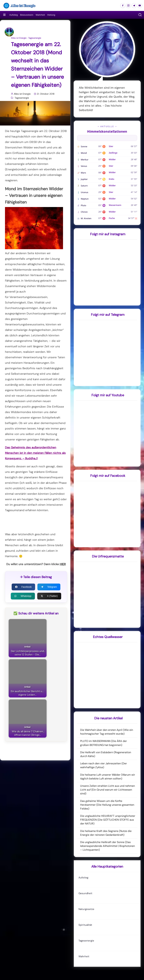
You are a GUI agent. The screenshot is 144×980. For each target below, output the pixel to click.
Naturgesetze (86, 909)
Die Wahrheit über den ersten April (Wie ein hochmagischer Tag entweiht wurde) (107, 732)
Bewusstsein (27, 15)
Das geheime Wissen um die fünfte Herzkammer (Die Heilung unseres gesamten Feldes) (107, 805)
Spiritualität (85, 925)
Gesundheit (85, 893)
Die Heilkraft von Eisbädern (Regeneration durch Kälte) (106, 754)
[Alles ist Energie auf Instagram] (128, 5)
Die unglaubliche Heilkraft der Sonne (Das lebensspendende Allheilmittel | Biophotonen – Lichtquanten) (108, 846)
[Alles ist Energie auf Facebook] (123, 5)
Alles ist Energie (19, 38)
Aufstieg (14, 15)
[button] (140, 15)
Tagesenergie (35, 38)
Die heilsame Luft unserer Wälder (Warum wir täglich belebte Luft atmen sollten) (108, 777)
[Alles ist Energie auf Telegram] (134, 5)
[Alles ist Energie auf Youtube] (140, 5)
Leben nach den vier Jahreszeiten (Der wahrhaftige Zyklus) (104, 765)
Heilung (51, 15)
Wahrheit (40, 15)
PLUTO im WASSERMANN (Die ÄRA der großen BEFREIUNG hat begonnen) (104, 743)
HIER (63, 564)
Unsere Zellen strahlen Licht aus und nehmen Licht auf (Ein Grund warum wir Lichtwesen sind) (108, 790)
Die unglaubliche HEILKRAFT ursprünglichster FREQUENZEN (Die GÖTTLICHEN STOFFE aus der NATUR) (108, 820)
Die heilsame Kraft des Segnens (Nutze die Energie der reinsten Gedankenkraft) (106, 833)
